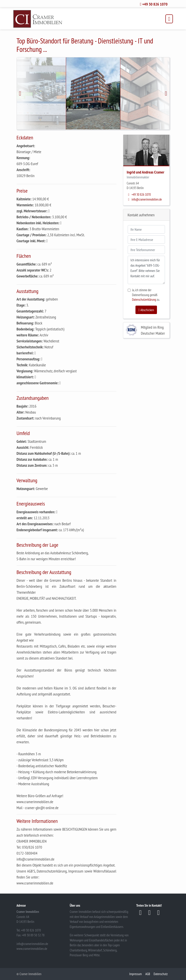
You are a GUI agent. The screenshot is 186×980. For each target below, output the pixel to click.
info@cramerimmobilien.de (144, 199)
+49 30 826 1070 (139, 194)
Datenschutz (161, 974)
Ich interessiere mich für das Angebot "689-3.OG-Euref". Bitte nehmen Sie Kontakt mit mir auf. (146, 270)
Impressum (136, 974)
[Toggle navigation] (169, 19)
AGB (148, 974)
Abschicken (146, 310)
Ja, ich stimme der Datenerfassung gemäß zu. (146, 295)
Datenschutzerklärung (144, 300)
